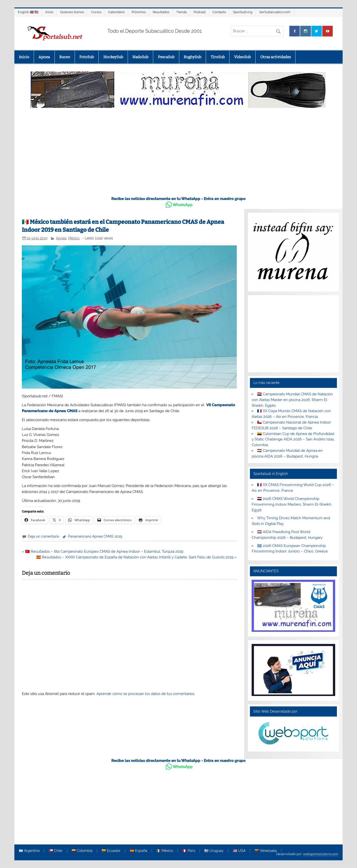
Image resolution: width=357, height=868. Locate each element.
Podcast (200, 12)
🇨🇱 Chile (56, 851)
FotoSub (87, 57)
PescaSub (166, 57)
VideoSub (242, 57)
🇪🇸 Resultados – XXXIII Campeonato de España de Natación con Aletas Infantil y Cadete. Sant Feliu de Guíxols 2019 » (136, 557)
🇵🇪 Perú (189, 851)
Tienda (181, 12)
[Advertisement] (178, 155)
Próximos (139, 12)
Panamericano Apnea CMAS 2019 (95, 536)
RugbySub (193, 57)
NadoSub (140, 57)
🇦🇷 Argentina (29, 851)
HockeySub (113, 57)
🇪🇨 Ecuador (111, 851)
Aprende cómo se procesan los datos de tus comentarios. (146, 694)
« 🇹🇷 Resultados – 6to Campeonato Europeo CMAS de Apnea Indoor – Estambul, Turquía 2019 (103, 551)
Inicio (49, 12)
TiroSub (218, 57)
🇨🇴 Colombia (82, 851)
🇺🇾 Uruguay (214, 851)
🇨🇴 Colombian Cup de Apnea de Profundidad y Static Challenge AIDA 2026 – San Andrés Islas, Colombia (293, 439)
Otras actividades (276, 57)
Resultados (161, 12)
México (74, 238)
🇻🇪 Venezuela (266, 851)
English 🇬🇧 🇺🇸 (28, 12)
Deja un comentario (44, 536)
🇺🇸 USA (239, 851)
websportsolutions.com (321, 854)
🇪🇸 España (139, 851)
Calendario (116, 12)
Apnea (44, 57)
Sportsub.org (243, 12)
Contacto (219, 12)
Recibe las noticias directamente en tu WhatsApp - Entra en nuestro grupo (178, 199)
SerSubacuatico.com (275, 12)
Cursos (96, 12)
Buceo (65, 57)
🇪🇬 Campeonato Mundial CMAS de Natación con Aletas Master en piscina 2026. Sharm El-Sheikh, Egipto (292, 400)
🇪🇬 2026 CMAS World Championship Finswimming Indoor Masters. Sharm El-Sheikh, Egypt (292, 504)
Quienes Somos (72, 12)
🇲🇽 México (165, 851)
